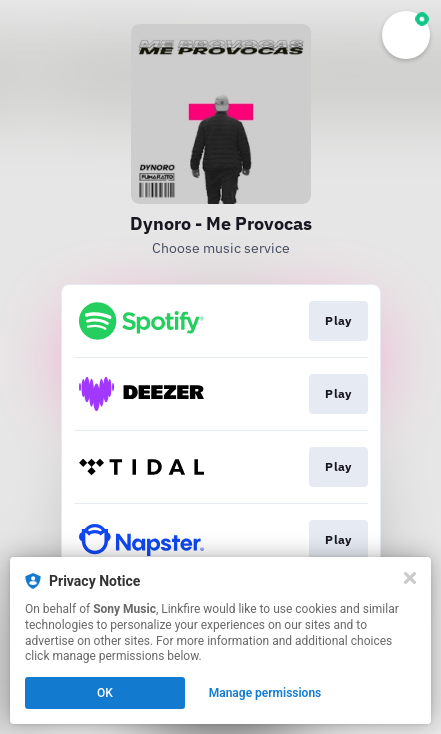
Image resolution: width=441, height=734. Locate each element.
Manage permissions (265, 693)
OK (105, 693)
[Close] (410, 578)
